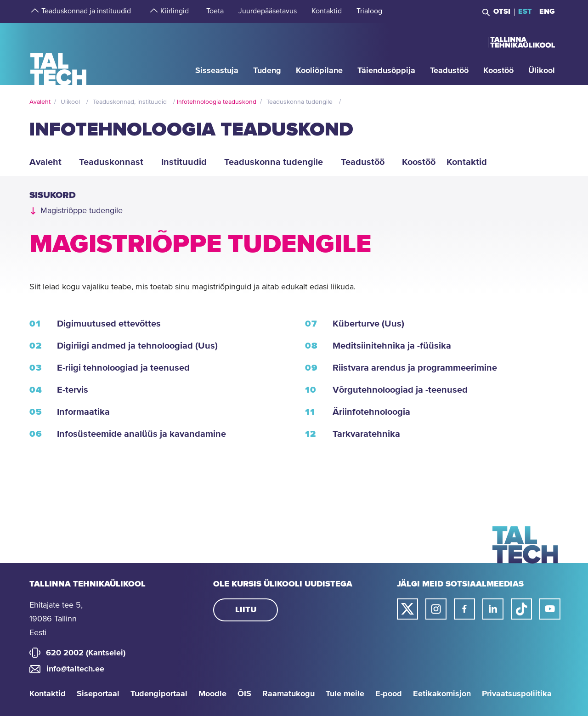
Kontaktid (48, 694)
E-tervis (73, 390)
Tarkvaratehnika (366, 434)
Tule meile (345, 694)
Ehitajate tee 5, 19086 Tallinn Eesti (56, 619)
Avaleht (40, 102)
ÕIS (244, 694)
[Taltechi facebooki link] (464, 609)
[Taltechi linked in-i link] (493, 609)
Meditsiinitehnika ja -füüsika (392, 346)
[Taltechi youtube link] (550, 609)
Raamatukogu (288, 694)
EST (525, 11)
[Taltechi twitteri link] (407, 609)
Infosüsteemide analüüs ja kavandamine (141, 434)
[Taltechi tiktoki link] (521, 609)
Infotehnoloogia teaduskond (217, 102)
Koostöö (419, 162)
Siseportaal (98, 694)
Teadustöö (363, 162)
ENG (547, 11)
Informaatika (83, 412)
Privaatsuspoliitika (517, 694)
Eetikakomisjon (442, 694)
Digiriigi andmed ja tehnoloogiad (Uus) (137, 346)
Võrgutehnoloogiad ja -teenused (400, 390)
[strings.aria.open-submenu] (34, 11)
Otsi (502, 11)
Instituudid (184, 162)
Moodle (212, 694)
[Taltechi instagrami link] (436, 609)
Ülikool (70, 102)
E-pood (389, 694)
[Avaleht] (59, 54)
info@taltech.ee (75, 669)
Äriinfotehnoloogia (371, 412)
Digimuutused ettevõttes (109, 324)
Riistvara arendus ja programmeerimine (415, 368)
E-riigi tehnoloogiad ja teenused (123, 368)
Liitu (246, 610)
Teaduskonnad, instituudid (130, 102)
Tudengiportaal (159, 694)
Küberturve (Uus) (368, 324)
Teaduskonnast (111, 162)
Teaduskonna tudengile (300, 102)
